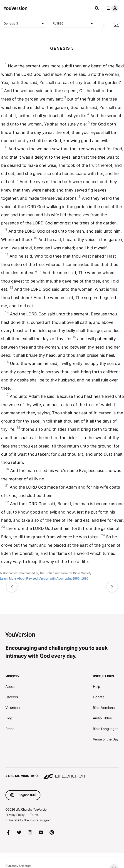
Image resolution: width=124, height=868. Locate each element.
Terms (34, 815)
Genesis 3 (25, 24)
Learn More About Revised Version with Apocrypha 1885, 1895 (44, 578)
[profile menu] (112, 8)
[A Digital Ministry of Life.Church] (62, 774)
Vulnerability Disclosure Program (28, 820)
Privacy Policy (15, 815)
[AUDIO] (104, 26)
